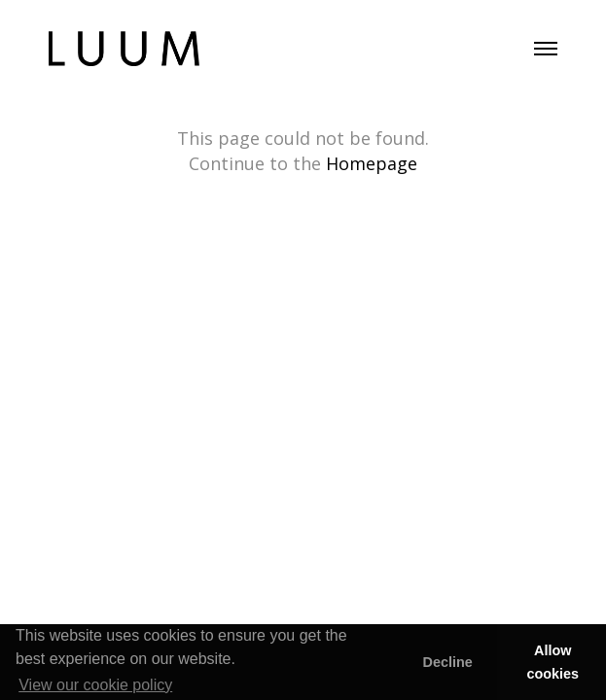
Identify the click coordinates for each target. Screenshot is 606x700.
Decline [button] (447, 662)
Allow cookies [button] (553, 662)
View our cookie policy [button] (95, 685)
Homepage (372, 163)
